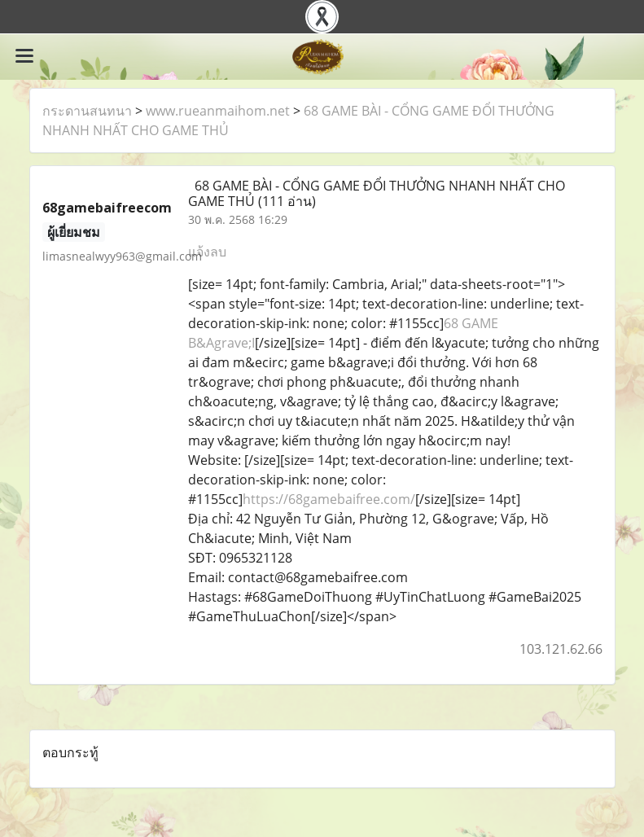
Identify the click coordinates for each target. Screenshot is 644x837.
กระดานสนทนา (87, 111)
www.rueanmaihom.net (218, 111)
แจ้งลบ (207, 252)
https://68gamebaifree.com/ (329, 499)
